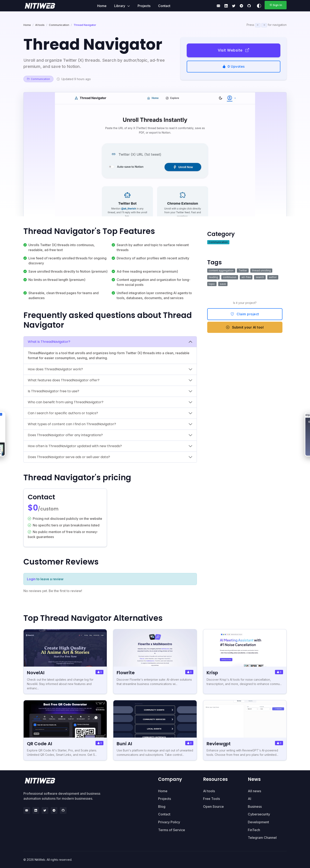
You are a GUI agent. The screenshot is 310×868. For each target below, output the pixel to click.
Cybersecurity (259, 814)
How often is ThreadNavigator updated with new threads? (75, 446)
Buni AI (125, 744)
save (223, 284)
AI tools (40, 25)
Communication (59, 25)
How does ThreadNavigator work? (55, 369)
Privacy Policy (169, 822)
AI (249, 799)
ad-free (246, 277)
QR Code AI (40, 744)
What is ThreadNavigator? (49, 342)
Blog (162, 807)
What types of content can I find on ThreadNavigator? (72, 424)
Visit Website (234, 50)
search (260, 277)
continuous (230, 277)
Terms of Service (172, 830)
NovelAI (36, 673)
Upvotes (234, 66)
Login (31, 579)
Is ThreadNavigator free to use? (53, 391)
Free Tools (211, 799)
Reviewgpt (219, 744)
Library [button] (120, 6)
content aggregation (221, 270)
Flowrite (126, 673)
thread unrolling (261, 270)
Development (258, 822)
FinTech (254, 830)
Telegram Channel (262, 838)
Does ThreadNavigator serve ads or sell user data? (69, 457)
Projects (144, 6)
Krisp (213, 673)
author (273, 277)
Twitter (243, 270)
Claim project (245, 314)
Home (102, 6)
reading (213, 277)
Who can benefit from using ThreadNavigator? (66, 402)
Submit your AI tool (245, 327)
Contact (164, 6)
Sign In (276, 5)
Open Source (213, 807)
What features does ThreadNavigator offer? (64, 380)
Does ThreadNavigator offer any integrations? (65, 435)
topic (212, 284)
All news (254, 791)
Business (255, 807)
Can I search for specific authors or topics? (63, 413)
